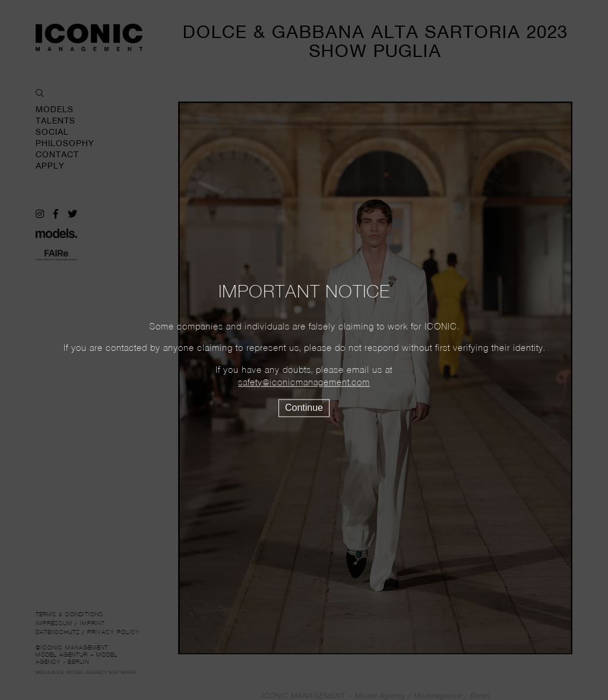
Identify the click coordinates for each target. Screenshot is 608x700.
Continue (304, 408)
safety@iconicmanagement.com (304, 383)
